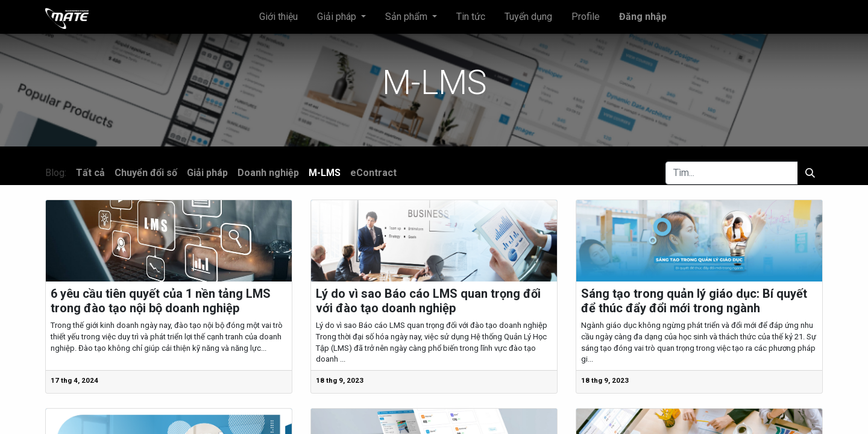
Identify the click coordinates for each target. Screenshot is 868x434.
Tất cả (90, 173)
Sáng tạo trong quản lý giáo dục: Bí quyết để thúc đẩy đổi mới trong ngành (694, 301)
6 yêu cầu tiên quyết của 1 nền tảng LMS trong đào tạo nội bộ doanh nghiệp (161, 301)
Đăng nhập (643, 17)
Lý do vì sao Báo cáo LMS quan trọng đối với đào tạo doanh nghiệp (428, 301)
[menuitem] (278, 17)
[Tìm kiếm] (810, 173)
